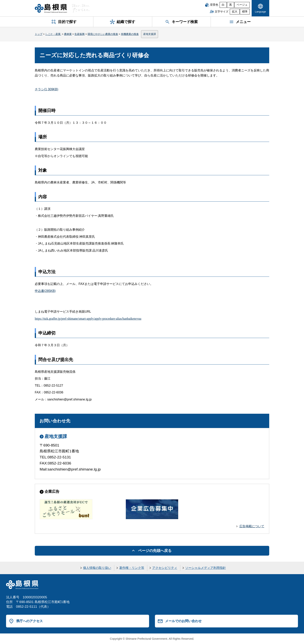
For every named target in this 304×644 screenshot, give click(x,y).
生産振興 (80, 34)
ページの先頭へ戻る (155, 551)
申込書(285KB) (45, 291)
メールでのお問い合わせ (183, 621)
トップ (39, 34)
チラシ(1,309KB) (46, 89)
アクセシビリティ (165, 568)
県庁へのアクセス (30, 621)
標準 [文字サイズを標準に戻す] (245, 12)
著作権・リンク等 (132, 568)
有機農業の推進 (130, 34)
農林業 (68, 34)
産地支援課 (150, 34)
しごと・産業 (53, 34)
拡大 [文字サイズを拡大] (235, 12)
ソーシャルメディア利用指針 (206, 568)
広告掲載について (252, 526)
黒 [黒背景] (231, 5)
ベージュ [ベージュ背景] (242, 5)
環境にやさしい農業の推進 (103, 34)
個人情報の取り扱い (97, 568)
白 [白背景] (223, 5)
